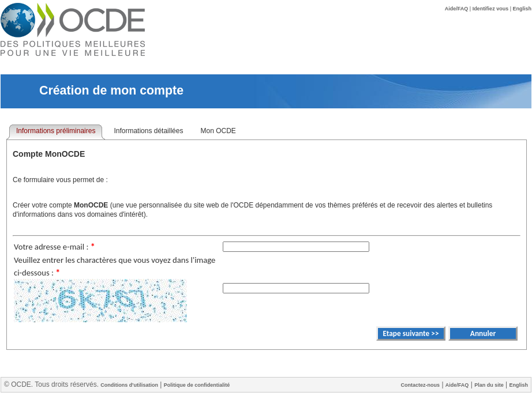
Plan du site (489, 385)
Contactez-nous (421, 385)
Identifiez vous (491, 9)
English (522, 9)
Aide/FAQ (457, 9)
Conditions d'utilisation (129, 385)
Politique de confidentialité (197, 385)
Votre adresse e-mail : (55, 247)
